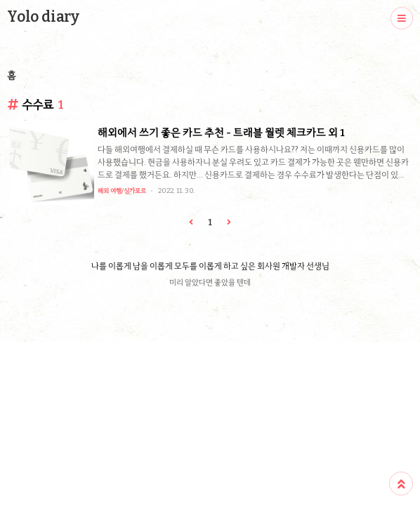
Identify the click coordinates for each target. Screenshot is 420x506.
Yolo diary (43, 17)
